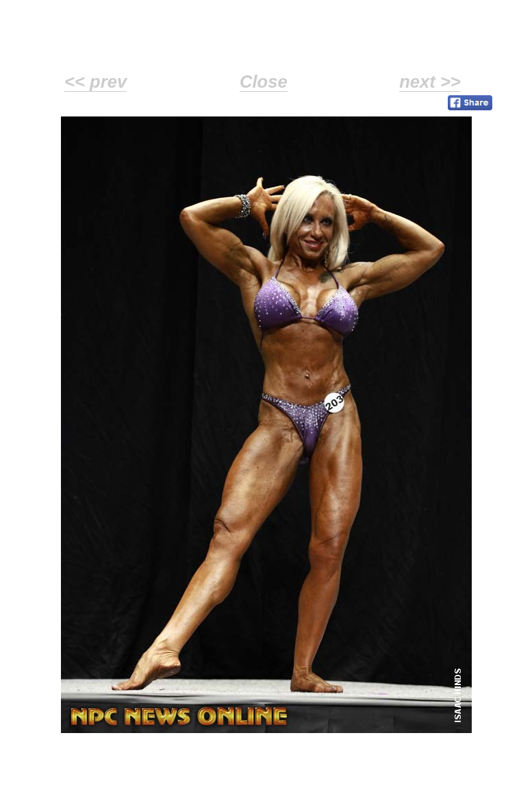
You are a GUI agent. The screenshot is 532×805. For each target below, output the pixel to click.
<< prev (96, 82)
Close (264, 82)
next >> (430, 82)
